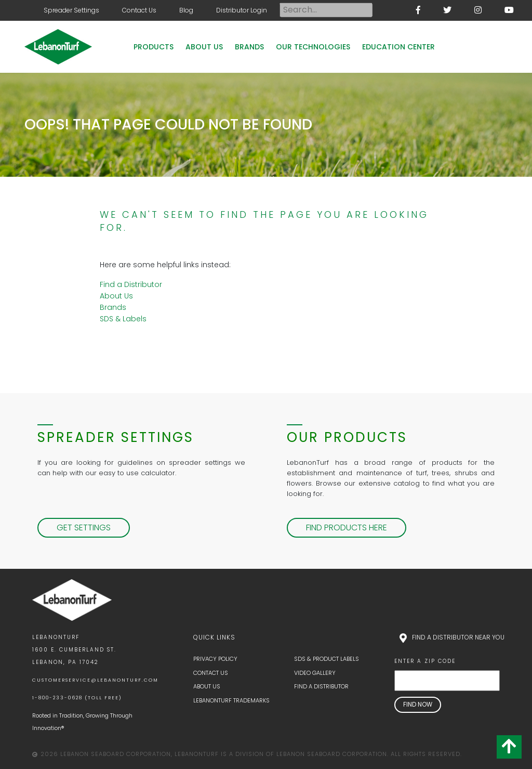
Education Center (398, 47)
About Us (204, 47)
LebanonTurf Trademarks (231, 700)
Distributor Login (242, 10)
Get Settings (84, 527)
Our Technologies (313, 47)
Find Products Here (347, 527)
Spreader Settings (71, 10)
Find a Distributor (131, 284)
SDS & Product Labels (327, 659)
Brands (249, 47)
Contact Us (139, 10)
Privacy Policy (215, 659)
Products (154, 47)
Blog (186, 10)
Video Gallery (315, 673)
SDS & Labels (123, 319)
